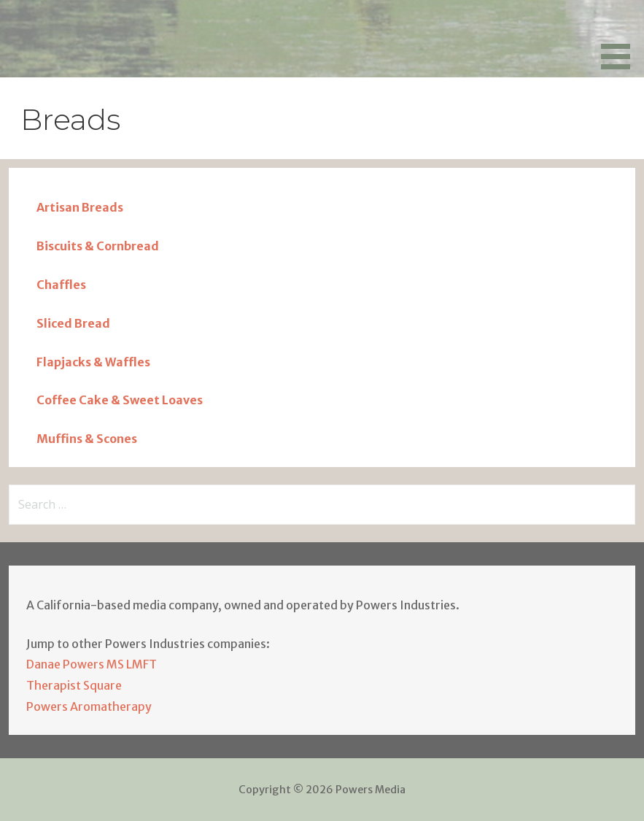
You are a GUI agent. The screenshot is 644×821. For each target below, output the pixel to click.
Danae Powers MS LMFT (92, 664)
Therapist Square (74, 685)
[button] (621, 37)
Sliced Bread (73, 323)
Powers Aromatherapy (89, 706)
